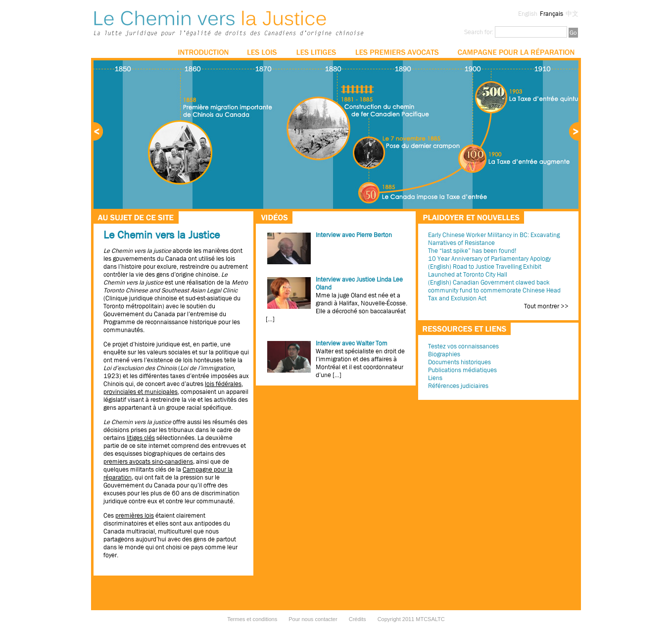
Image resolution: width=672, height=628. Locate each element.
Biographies (444, 354)
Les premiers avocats (397, 52)
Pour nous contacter (313, 619)
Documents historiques (459, 362)
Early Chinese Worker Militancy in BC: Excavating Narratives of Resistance (494, 239)
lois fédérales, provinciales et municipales (173, 388)
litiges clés (141, 438)
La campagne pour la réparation (516, 52)
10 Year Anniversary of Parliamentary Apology (489, 259)
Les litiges (316, 52)
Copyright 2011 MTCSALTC (411, 619)
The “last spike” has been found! (472, 251)
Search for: (479, 32)
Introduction (203, 52)
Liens (435, 378)
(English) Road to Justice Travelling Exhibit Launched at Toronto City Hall (485, 270)
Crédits (358, 619)
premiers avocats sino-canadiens (148, 461)
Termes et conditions (252, 619)
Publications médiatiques (462, 370)
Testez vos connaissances (463, 346)
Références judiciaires (458, 386)
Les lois (263, 52)
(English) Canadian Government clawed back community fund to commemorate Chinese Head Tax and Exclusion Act (494, 290)
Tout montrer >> (546, 306)
